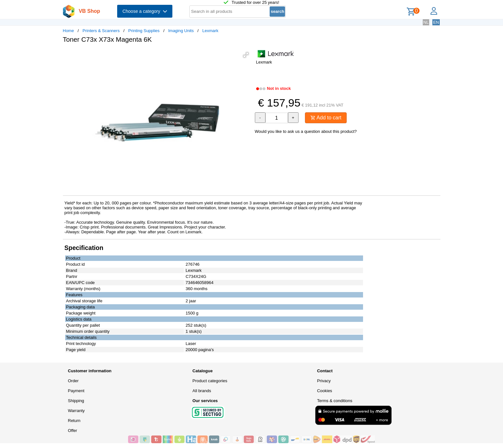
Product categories (210, 381)
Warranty (76, 411)
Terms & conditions (335, 401)
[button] (246, 55)
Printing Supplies (144, 31)
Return (74, 421)
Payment (76, 391)
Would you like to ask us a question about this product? (306, 131)
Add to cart (326, 118)
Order (73, 381)
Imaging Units (181, 31)
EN (436, 22)
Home (69, 31)
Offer (73, 431)
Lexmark (210, 31)
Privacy (324, 381)
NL (426, 22)
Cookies (325, 391)
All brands (202, 391)
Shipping (76, 401)
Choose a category (145, 11)
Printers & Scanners (101, 31)
